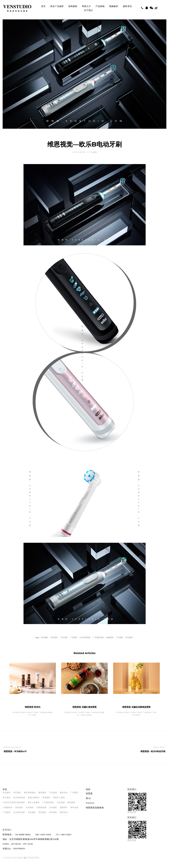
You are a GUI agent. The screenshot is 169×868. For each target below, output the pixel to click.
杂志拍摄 (61, 807)
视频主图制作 (34, 802)
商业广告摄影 (57, 6)
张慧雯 (89, 798)
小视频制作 (8, 812)
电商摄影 (73, 6)
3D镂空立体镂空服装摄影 (14, 807)
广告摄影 (73, 642)
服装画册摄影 (30, 797)
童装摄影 (46, 802)
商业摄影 (44, 642)
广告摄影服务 (98, 642)
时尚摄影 (129, 642)
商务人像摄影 (34, 807)
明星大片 (86, 6)
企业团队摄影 (19, 817)
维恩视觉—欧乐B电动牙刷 (153, 756)
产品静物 (100, 6)
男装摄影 (42, 817)
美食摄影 (32, 817)
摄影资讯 (127, 6)
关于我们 (88, 10)
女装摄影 (53, 812)
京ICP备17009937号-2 (29, 863)
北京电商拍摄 (85, 642)
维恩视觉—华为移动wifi (15, 756)
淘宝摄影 (54, 642)
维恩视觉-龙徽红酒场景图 (84, 712)
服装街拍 (64, 797)
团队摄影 (19, 812)
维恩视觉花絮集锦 (95, 812)
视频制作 (64, 812)
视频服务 (114, 6)
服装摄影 (42, 797)
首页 (43, 6)
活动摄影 (30, 812)
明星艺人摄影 (59, 802)
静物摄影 (110, 642)
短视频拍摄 (41, 812)
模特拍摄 (74, 812)
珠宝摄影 (7, 802)
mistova (90, 808)
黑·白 (88, 803)
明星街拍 (64, 817)
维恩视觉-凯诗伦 (33, 712)
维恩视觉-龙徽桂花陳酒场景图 (136, 712)
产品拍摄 (64, 642)
